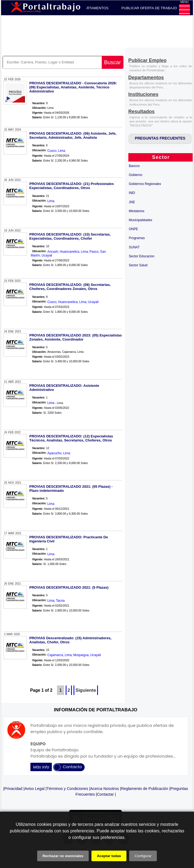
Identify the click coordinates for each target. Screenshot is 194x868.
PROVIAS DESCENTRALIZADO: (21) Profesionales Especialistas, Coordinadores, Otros (71, 186)
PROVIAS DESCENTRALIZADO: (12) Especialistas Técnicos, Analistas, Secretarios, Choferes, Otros (71, 438)
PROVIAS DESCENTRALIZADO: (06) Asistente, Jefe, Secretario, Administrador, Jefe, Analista (73, 135)
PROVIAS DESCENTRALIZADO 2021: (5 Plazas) (69, 587)
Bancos (134, 166)
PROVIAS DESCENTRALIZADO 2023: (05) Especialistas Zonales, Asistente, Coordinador (76, 337)
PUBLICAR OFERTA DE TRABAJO (149, 8)
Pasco (94, 252)
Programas (137, 238)
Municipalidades (141, 220)
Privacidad (13, 789)
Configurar (143, 856)
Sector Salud (138, 265)
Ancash (53, 252)
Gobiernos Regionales (145, 184)
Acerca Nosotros (105, 789)
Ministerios (137, 211)
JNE (132, 202)
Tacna (60, 601)
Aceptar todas (109, 856)
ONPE (133, 229)
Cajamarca (55, 655)
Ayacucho (54, 453)
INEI (132, 193)
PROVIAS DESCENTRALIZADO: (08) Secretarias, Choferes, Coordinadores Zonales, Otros (70, 287)
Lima (62, 151)
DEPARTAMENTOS (93, 8)
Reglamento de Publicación (145, 789)
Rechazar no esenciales (63, 856)
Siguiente (86, 690)
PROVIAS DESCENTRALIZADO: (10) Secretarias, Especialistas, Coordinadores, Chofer (70, 236)
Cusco (52, 151)
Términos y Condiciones (67, 789)
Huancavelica (69, 252)
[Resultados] (141, 112)
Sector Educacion (142, 256)
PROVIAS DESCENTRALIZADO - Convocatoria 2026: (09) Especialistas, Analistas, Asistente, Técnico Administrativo (73, 87)
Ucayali (47, 255)
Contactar (105, 794)
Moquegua (81, 655)
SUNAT (134, 247)
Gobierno (136, 175)
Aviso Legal (34, 789)
